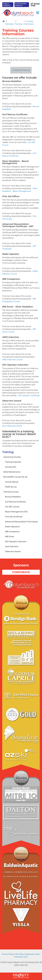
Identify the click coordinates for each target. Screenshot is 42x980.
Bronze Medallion (13, 497)
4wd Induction (12, 547)
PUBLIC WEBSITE (7, 5)
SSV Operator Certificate (29, 396)
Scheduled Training (21, 70)
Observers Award (13, 551)
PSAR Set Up (11, 487)
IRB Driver (10, 537)
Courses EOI (11, 467)
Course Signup (12, 482)
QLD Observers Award (12, 426)
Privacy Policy (8, 954)
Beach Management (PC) (16, 512)
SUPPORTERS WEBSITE (21, 5)
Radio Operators (12, 527)
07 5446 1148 (35, 5)
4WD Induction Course (12, 360)
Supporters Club (32, 954)
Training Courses (11, 492)
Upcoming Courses (12, 457)
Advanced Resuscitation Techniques (21, 522)
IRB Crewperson (12, 532)
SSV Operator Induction (16, 542)
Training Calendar (13, 462)
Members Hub (21, 957)
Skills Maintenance (12, 472)
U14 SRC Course (12, 507)
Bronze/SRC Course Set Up (15, 477)
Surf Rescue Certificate (15, 502)
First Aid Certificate (14, 517)
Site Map (19, 954)
